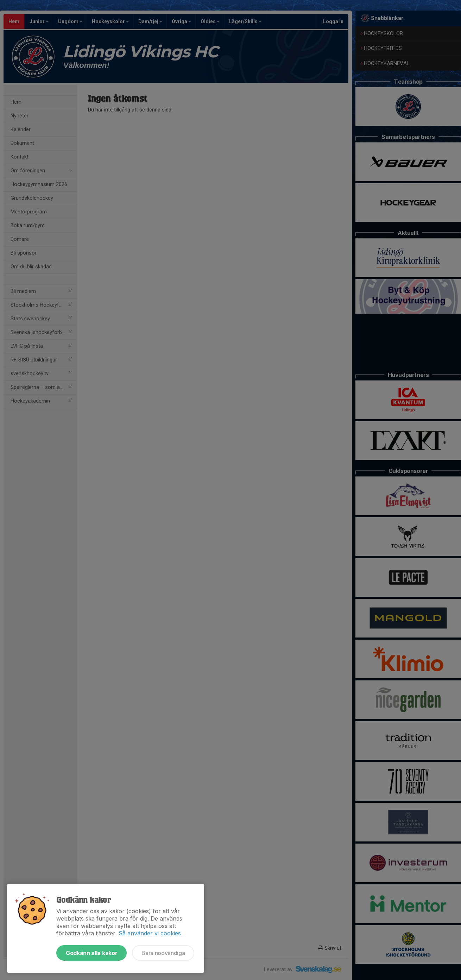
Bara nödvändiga (163, 953)
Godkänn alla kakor (91, 953)
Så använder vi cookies (150, 933)
